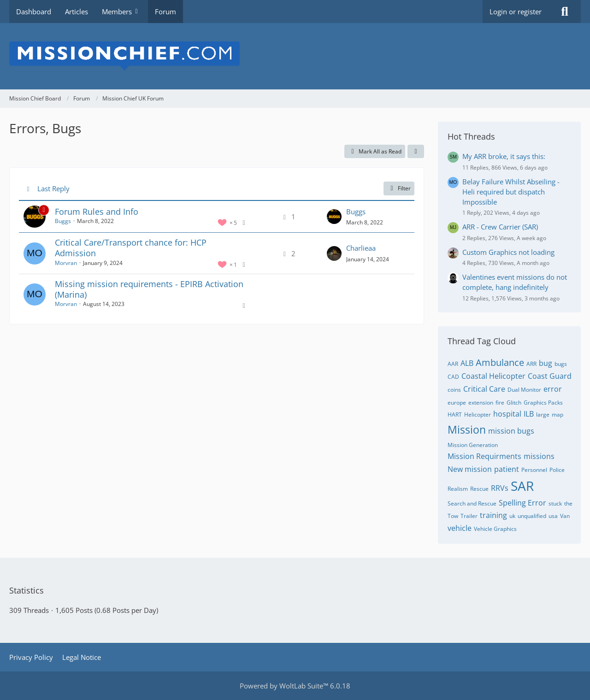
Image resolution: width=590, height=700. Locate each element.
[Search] (565, 12)
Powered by (295, 686)
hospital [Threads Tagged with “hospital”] (507, 414)
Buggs (63, 221)
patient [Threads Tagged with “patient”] (507, 469)
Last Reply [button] (53, 188)
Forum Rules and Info (97, 212)
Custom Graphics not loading (508, 252)
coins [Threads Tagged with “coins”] (454, 390)
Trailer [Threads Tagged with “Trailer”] (469, 516)
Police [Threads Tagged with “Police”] (557, 470)
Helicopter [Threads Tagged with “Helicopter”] (478, 415)
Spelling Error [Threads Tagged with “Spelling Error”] (522, 503)
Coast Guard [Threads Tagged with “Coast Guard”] (550, 376)
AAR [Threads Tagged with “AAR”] (453, 364)
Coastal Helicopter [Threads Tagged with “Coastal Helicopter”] (493, 376)
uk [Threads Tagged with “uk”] (512, 516)
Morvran (66, 263)
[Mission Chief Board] (295, 56)
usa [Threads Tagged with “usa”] (553, 516)
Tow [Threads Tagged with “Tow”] (453, 516)
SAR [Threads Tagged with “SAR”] (522, 486)
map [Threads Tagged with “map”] (558, 415)
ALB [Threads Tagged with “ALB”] (467, 363)
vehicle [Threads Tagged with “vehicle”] (460, 528)
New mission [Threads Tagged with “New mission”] (470, 469)
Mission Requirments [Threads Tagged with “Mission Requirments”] (484, 456)
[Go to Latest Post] (334, 217)
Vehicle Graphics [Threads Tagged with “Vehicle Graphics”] (495, 529)
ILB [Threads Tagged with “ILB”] (529, 414)
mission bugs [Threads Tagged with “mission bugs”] (511, 431)
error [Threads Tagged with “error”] (553, 389)
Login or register (516, 12)
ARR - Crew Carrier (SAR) (500, 227)
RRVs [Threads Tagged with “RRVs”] (500, 488)
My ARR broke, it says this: (504, 156)
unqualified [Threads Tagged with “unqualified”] (532, 516)
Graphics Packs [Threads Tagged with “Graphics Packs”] (543, 403)
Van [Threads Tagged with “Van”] (565, 516)
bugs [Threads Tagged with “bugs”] (561, 364)
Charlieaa (361, 248)
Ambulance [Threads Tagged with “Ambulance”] (500, 362)
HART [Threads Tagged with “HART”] (455, 415)
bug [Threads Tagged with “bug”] (546, 363)
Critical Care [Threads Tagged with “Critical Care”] (484, 389)
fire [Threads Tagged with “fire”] (500, 403)
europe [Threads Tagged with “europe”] (457, 403)
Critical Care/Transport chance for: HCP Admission (131, 248)
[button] (416, 152)
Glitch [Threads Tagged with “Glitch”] (514, 403)
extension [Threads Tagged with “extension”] (481, 403)
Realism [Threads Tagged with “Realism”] (458, 489)
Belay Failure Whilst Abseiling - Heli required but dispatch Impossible (511, 192)
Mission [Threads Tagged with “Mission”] (467, 429)
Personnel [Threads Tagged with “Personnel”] (534, 470)
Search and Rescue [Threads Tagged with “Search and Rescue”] (472, 503)
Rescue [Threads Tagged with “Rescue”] (479, 489)
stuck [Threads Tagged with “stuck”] (555, 503)
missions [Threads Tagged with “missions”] (539, 456)
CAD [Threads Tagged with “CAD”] (453, 377)
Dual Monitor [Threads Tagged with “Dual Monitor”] (524, 390)
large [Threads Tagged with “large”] (543, 415)
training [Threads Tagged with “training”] (493, 515)
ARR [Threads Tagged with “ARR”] (531, 364)
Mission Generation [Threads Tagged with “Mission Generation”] (473, 445)
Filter (399, 188)
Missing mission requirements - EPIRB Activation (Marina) (149, 289)
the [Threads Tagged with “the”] (568, 503)
